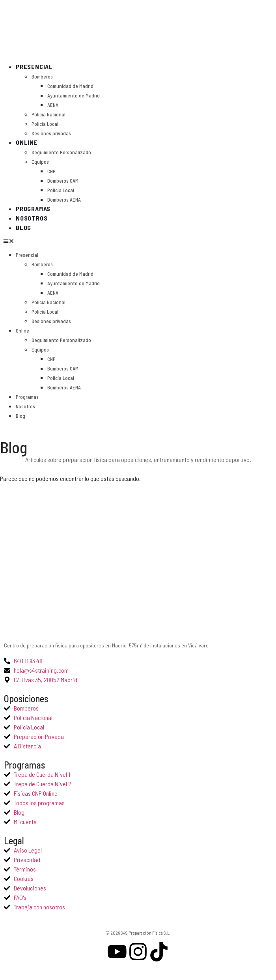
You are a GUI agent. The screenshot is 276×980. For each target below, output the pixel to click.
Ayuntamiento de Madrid (74, 95)
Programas (33, 209)
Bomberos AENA (64, 200)
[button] (9, 241)
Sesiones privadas (51, 133)
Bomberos (42, 77)
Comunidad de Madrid (70, 86)
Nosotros (32, 218)
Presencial (34, 66)
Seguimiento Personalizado (61, 152)
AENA (53, 105)
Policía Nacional (48, 114)
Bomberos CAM (63, 181)
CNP (51, 171)
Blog (23, 227)
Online (27, 142)
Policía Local (45, 124)
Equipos (40, 162)
